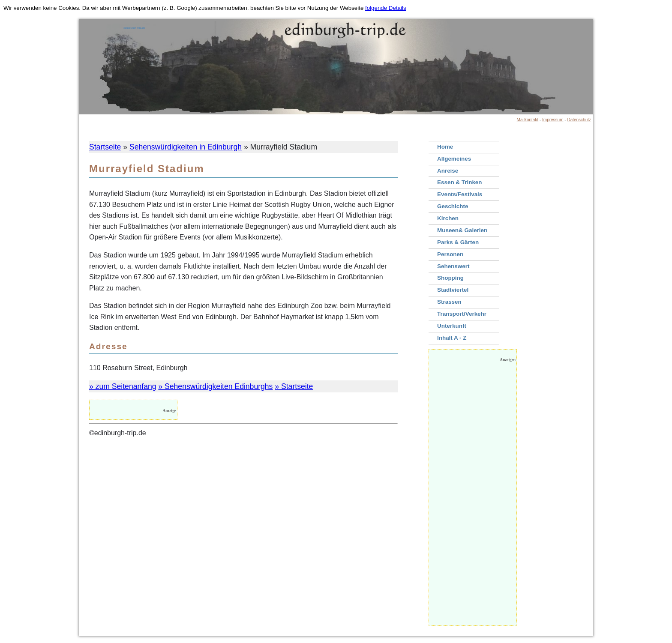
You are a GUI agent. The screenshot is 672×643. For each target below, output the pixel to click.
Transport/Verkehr (462, 314)
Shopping (450, 278)
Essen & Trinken (460, 182)
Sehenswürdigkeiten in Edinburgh (186, 147)
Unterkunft (452, 326)
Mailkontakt (528, 120)
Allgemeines (454, 159)
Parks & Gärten (458, 242)
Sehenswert (453, 266)
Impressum (553, 120)
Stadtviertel (453, 290)
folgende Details (386, 8)
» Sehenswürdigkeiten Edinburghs (215, 386)
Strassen (449, 302)
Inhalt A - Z (452, 338)
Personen (450, 254)
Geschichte (453, 206)
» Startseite (294, 386)
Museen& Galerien (462, 230)
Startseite (105, 147)
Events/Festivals (460, 194)
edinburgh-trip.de (134, 28)
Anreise (448, 171)
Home (445, 147)
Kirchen (448, 218)
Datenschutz (579, 120)
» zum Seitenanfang (123, 386)
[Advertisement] (473, 496)
